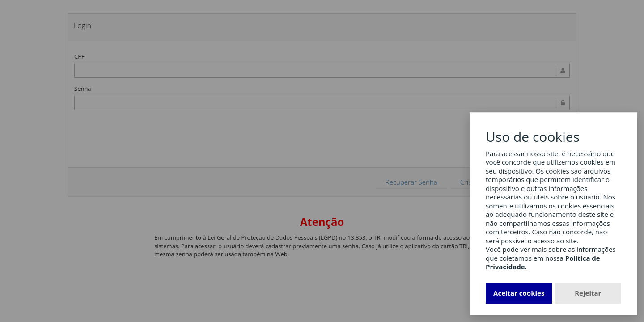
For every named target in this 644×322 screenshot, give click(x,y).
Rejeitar (588, 293)
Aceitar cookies (519, 293)
